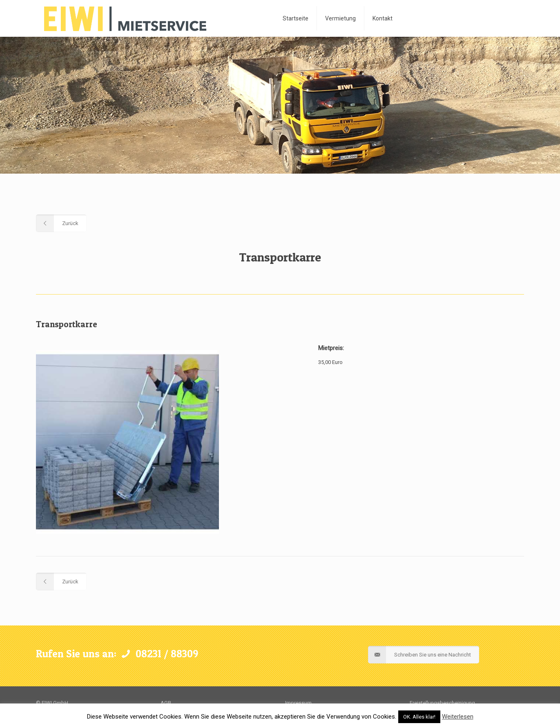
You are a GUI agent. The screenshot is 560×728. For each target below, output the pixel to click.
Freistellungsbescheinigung (442, 703)
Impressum (298, 703)
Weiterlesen (458, 717)
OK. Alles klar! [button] (419, 717)
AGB (166, 703)
